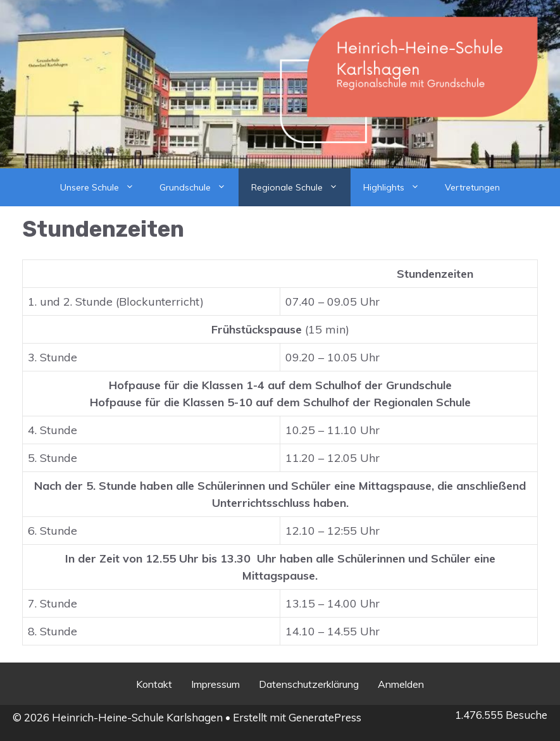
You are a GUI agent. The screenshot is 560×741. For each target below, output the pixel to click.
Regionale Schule (301, 187)
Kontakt (154, 684)
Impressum (215, 684)
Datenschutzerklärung (309, 684)
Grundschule (199, 187)
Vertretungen (472, 187)
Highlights (398, 187)
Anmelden (401, 684)
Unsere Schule (103, 187)
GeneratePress (325, 717)
